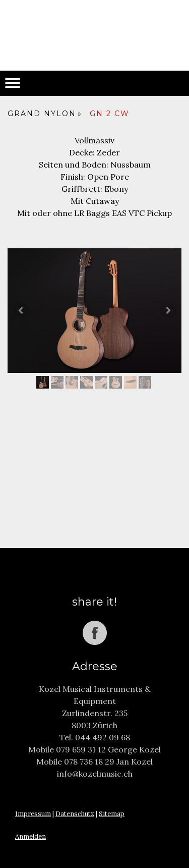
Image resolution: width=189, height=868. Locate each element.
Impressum (33, 814)
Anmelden (30, 836)
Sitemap (112, 814)
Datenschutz (75, 814)
